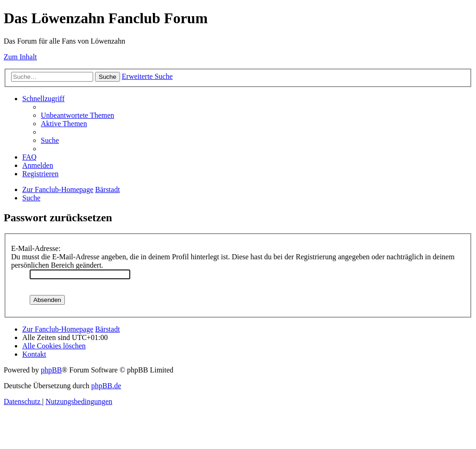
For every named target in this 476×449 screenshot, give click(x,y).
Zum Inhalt (20, 57)
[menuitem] (77, 115)
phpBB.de (106, 386)
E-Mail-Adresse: (36, 248)
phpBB (51, 370)
